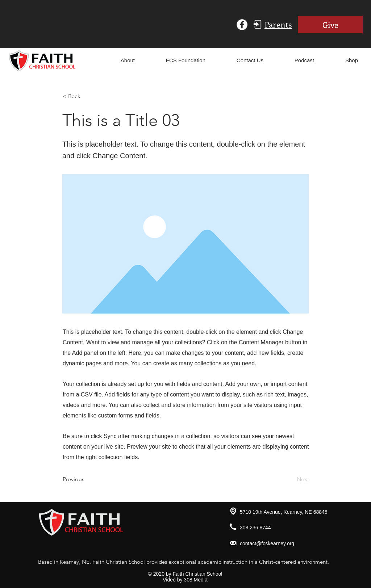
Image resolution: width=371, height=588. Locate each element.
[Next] (291, 479)
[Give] (330, 25)
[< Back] (87, 96)
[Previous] (87, 479)
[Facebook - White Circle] (242, 25)
